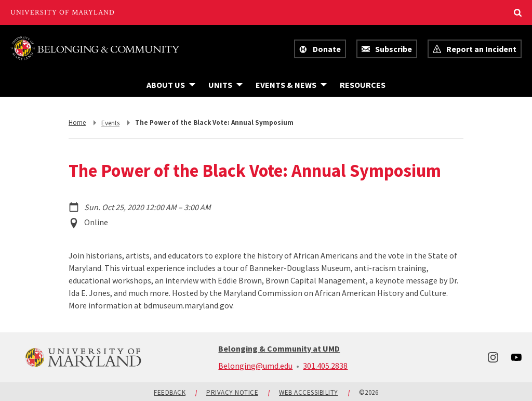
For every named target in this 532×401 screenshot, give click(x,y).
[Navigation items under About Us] (171, 85)
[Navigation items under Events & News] (291, 85)
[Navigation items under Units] (225, 85)
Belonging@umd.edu (255, 366)
